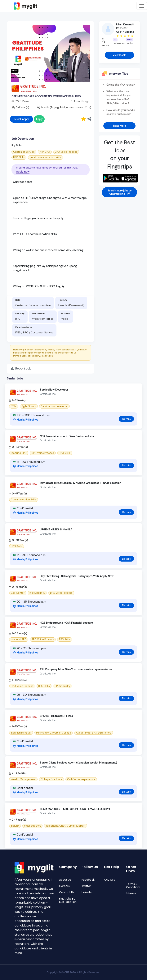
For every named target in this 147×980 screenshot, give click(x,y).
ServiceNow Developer (54, 390)
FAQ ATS (109, 880)
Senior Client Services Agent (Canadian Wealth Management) (78, 763)
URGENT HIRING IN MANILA (56, 529)
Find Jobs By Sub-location (68, 900)
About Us (65, 880)
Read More (120, 126)
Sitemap (132, 894)
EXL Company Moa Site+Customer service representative (76, 669)
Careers (64, 886)
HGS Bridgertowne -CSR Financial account (67, 623)
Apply (39, 119)
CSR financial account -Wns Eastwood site (67, 436)
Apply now (23, 172)
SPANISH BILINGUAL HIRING (56, 716)
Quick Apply (22, 119)
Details (126, 419)
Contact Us (67, 892)
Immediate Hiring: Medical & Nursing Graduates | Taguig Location (80, 483)
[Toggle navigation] (142, 6)
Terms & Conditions (133, 886)
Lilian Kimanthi (125, 24)
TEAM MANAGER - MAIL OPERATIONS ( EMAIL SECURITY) (75, 809)
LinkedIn (87, 892)
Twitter (86, 886)
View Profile (120, 55)
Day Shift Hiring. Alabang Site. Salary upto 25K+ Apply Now (77, 576)
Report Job (21, 368)
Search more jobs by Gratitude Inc (119, 192)
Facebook (88, 880)
